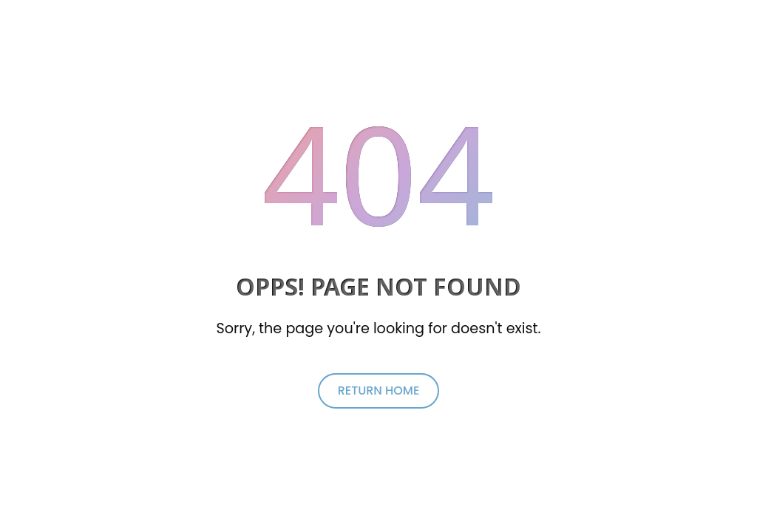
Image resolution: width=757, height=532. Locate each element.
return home (379, 391)
